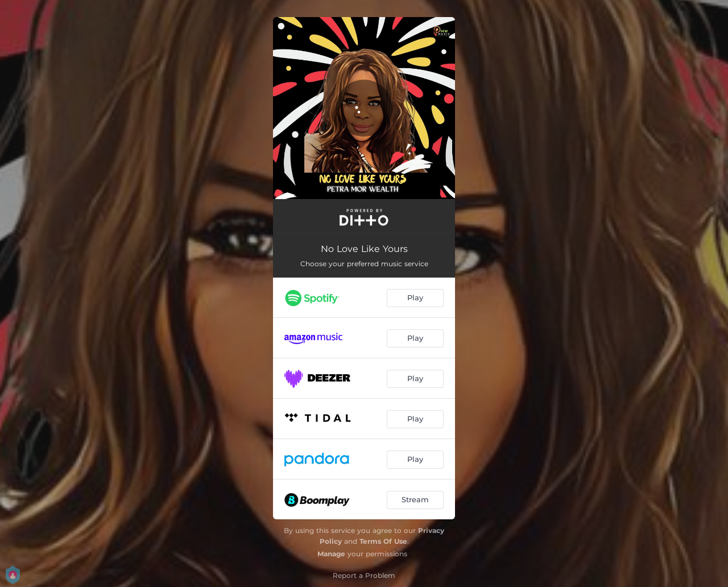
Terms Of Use (383, 541)
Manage (331, 554)
